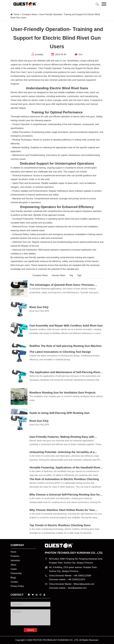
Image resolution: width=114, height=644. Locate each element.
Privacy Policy (17, 586)
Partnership (16, 573)
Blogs (13, 578)
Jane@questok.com (77, 588)
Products (15, 556)
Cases (14, 569)
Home (17, 14)
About (13, 565)
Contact (14, 582)
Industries (15, 560)
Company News (29, 14)
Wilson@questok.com (84, 584)
